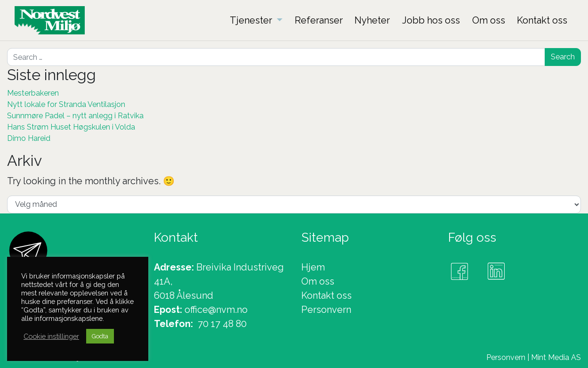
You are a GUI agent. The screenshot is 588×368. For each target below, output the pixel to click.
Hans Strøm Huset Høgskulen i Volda (71, 127)
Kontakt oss (326, 295)
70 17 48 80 (222, 324)
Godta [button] (100, 336)
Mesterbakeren (33, 93)
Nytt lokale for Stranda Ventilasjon (66, 104)
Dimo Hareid (29, 138)
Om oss (318, 281)
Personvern (326, 310)
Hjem (313, 267)
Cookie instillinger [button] (51, 336)
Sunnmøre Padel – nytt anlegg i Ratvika (75, 116)
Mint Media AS (556, 357)
